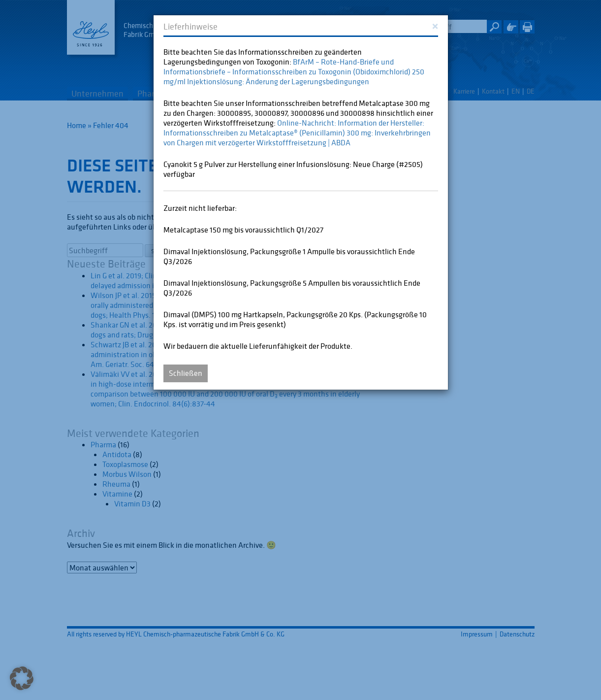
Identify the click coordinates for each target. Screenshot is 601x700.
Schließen (186, 373)
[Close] (435, 25)
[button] (22, 678)
